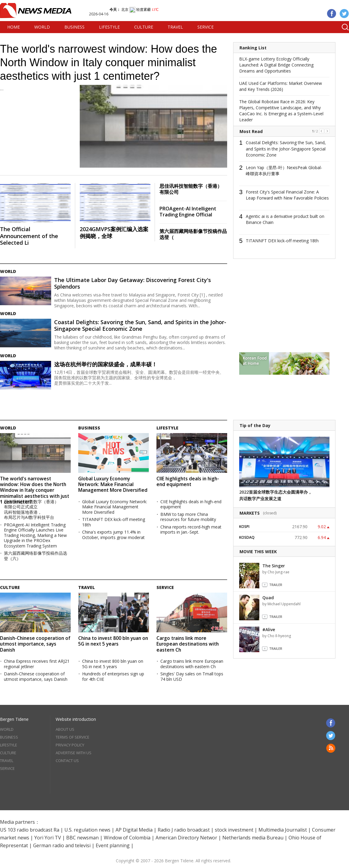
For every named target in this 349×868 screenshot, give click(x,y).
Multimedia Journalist (283, 830)
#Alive (269, 629)
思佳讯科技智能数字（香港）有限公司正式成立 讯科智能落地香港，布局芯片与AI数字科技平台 (31, 510)
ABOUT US (65, 729)
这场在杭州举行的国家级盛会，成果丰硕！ (106, 364)
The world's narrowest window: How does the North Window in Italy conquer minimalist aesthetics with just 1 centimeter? (108, 62)
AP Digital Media (134, 830)
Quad (268, 598)
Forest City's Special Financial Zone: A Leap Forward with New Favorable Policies (287, 195)
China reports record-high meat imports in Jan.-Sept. (191, 530)
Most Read (251, 131)
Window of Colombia (127, 838)
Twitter (344, 14)
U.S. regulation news (87, 830)
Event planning (113, 845)
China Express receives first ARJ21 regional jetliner (37, 664)
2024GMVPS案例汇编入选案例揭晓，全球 (114, 232)
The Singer (274, 566)
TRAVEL (175, 27)
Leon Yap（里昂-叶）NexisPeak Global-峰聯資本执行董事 (284, 171)
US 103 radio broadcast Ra (30, 830)
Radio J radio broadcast (184, 830)
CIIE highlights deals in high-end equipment (188, 481)
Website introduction (76, 719)
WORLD (42, 27)
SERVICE (205, 27)
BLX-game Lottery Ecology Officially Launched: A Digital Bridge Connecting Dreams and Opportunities (276, 65)
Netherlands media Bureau (253, 838)
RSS (331, 748)
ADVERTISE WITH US (74, 753)
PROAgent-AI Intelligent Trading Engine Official (188, 212)
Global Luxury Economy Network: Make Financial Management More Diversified (113, 484)
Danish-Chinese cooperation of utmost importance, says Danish (35, 644)
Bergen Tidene (14, 719)
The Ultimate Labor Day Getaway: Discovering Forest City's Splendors (133, 283)
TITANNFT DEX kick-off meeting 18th (282, 241)
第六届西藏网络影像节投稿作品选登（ (193, 234)
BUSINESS (74, 27)
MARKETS (250, 513)
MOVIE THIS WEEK (258, 552)
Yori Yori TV (48, 838)
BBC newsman (82, 838)
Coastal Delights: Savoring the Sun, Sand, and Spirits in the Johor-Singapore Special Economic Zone (140, 325)
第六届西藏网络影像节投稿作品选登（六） (36, 556)
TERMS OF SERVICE (73, 737)
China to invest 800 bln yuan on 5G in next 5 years (113, 641)
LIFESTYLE (109, 27)
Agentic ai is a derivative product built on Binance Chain (285, 219)
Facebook (332, 14)
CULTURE (144, 27)
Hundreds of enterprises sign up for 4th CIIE (113, 676)
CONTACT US (67, 761)
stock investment (234, 830)
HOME (14, 27)
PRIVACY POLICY (70, 745)
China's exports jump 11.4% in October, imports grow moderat (113, 535)
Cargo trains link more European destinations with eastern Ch (188, 644)
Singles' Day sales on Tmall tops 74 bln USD (192, 676)
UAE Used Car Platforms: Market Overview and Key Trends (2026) (281, 86)
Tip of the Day (255, 425)
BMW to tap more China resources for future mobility (188, 517)
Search (343, 27)
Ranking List (253, 48)
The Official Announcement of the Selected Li (29, 236)
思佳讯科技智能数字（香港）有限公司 (191, 189)
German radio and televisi (62, 845)
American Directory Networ (186, 838)
